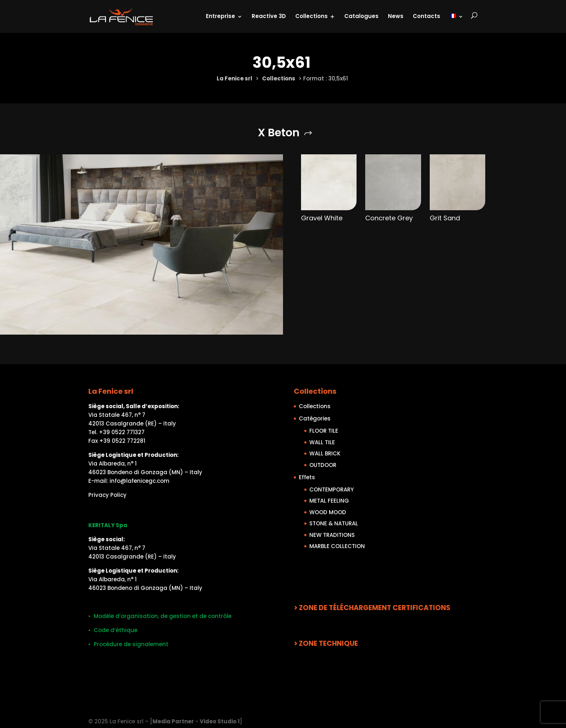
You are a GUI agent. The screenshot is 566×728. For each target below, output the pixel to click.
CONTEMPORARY (331, 489)
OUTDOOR (323, 465)
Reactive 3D (269, 16)
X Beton (279, 133)
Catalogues (361, 16)
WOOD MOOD (328, 512)
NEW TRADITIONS (332, 535)
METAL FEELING (329, 501)
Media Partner (173, 721)
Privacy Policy (107, 495)
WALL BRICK (325, 453)
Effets (307, 477)
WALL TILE (322, 442)
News (396, 16)
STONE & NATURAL (334, 523)
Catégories (315, 418)
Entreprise (220, 16)
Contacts (426, 16)
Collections (311, 16)
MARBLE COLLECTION (337, 546)
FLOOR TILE (324, 431)
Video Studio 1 (220, 721)
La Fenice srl (235, 78)
